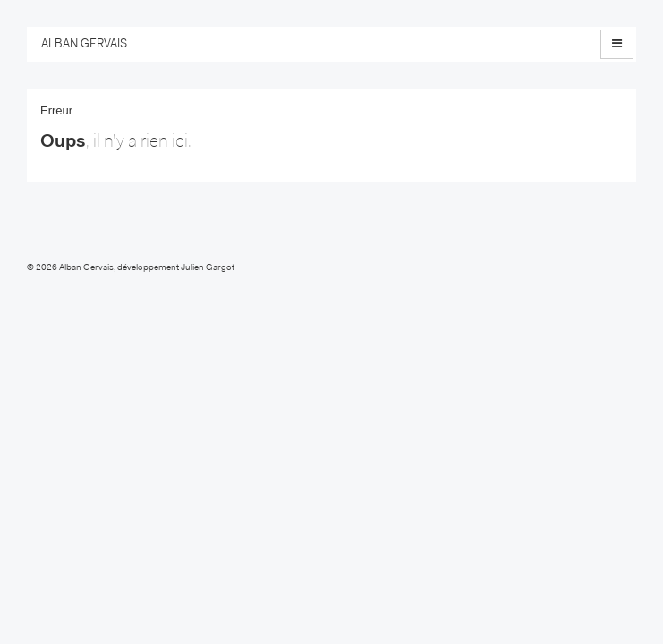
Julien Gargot (208, 268)
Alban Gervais (86, 268)
